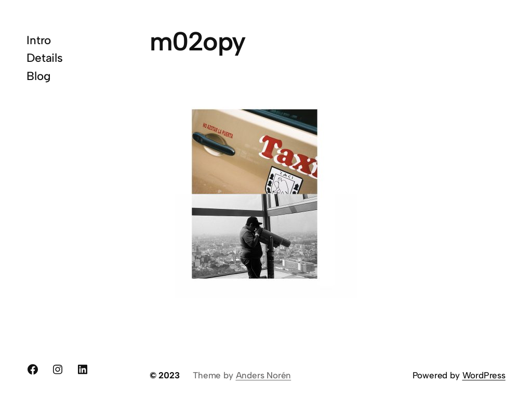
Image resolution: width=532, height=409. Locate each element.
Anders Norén (264, 375)
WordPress (484, 375)
